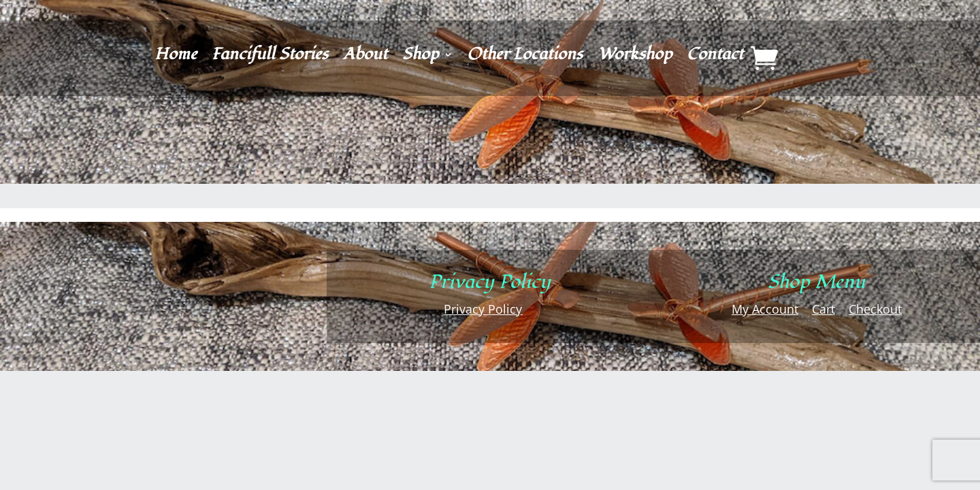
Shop (420, 58)
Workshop (635, 58)
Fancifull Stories (270, 58)
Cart (823, 309)
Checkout (875, 309)
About (365, 58)
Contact (715, 58)
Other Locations (525, 58)
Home (176, 58)
